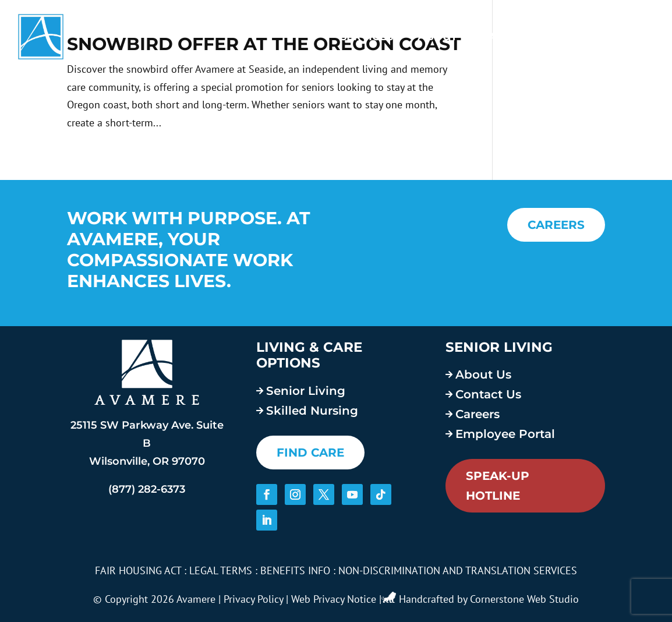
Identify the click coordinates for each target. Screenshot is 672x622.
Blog (573, 37)
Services (367, 37)
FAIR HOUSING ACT (138, 570)
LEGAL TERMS (221, 570)
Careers (507, 37)
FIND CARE (310, 453)
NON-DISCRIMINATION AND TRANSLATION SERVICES (458, 570)
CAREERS (556, 225)
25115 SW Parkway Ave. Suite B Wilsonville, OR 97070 (147, 443)
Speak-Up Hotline (498, 486)
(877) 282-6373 (147, 489)
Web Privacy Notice (334, 599)
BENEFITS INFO (295, 570)
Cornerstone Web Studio (524, 599)
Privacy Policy (253, 599)
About (437, 37)
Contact (628, 37)
